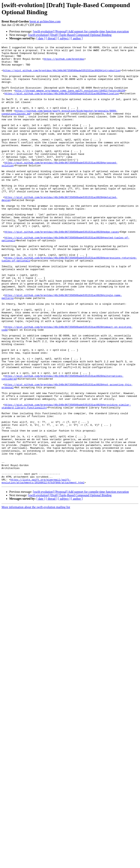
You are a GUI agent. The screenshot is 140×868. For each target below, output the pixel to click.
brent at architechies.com (45, 21)
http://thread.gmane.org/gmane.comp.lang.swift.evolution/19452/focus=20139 (70, 100)
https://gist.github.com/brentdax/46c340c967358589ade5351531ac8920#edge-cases (62, 269)
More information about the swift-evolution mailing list (36, 595)
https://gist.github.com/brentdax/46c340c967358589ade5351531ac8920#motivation (62, 103)
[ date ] (41, 38)
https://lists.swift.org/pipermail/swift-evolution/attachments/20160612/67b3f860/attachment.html (43, 568)
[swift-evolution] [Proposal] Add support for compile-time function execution (81, 31)
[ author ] (77, 38)
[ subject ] (64, 38)
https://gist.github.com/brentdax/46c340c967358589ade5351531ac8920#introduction (62, 76)
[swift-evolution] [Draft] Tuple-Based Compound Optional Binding (70, 35)
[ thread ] (52, 38)
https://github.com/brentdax (64, 62)
